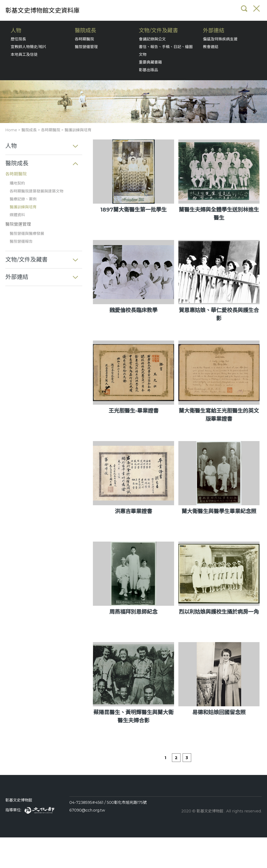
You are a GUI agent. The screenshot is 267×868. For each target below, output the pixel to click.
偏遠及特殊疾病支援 (220, 39)
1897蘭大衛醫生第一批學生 (133, 210)
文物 (143, 55)
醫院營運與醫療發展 (27, 234)
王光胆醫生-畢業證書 (133, 411)
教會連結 (211, 47)
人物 (16, 30)
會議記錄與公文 (152, 39)
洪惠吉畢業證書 (133, 511)
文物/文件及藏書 (158, 30)
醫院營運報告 (21, 241)
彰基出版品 (148, 70)
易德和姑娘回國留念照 (219, 712)
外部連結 (214, 30)
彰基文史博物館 (19, 800)
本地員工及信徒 (24, 55)
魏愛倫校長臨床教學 (133, 310)
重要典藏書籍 (150, 62)
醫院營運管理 (86, 47)
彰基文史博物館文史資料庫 (43, 10)
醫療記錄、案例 (23, 199)
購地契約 (17, 183)
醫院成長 (85, 30)
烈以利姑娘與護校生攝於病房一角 (219, 612)
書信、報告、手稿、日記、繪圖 (166, 47)
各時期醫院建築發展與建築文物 (37, 191)
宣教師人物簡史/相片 (29, 47)
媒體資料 (17, 215)
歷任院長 (18, 39)
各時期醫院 (84, 39)
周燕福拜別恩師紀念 (133, 612)
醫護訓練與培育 (78, 130)
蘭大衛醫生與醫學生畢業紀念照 (219, 511)
